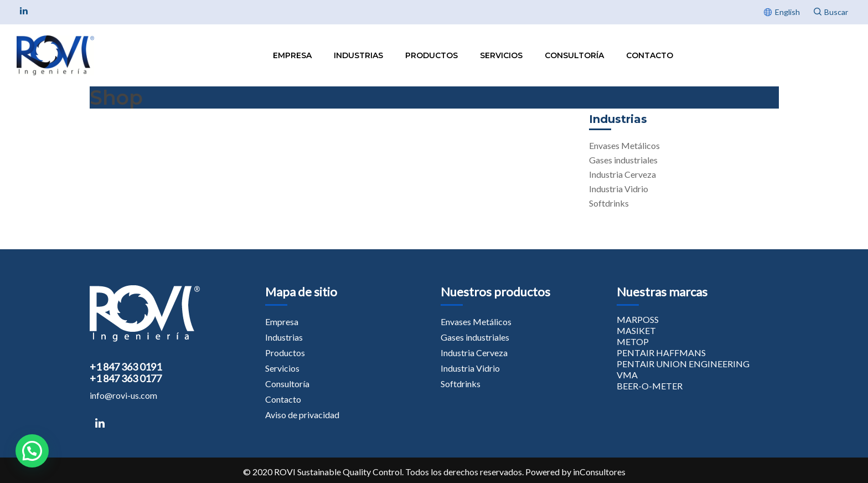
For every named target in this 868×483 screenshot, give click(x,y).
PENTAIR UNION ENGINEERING (683, 364)
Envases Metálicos (624, 145)
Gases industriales (623, 160)
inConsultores (599, 472)
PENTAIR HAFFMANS (661, 353)
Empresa (292, 55)
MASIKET (636, 330)
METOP (633, 341)
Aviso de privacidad (302, 415)
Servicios (501, 55)
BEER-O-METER (650, 386)
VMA (627, 375)
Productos (432, 55)
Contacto (650, 55)
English (787, 12)
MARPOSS (638, 319)
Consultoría (574, 55)
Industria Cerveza (622, 174)
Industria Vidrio (619, 189)
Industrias (358, 55)
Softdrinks (609, 203)
